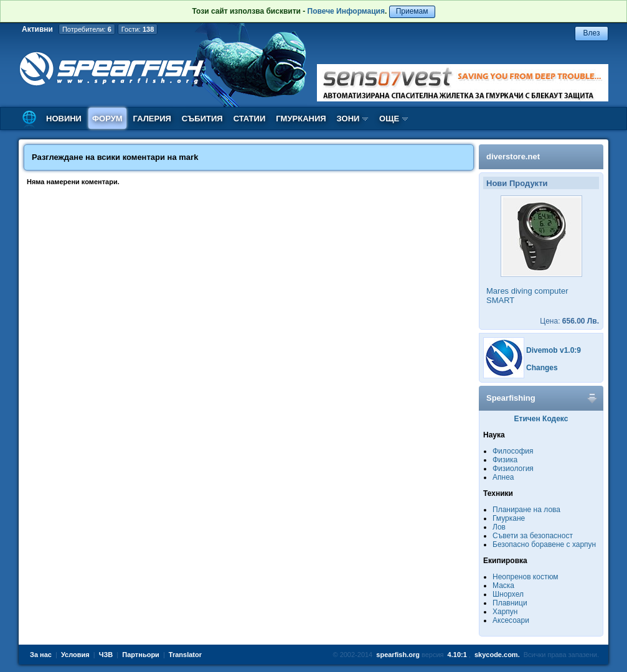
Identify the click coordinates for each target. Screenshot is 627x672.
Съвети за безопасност (533, 536)
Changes (542, 368)
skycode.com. (497, 655)
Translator (185, 655)
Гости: (138, 29)
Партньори (141, 655)
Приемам (412, 11)
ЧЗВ (106, 655)
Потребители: (87, 29)
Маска (503, 586)
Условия (75, 655)
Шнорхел (508, 594)
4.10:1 (457, 655)
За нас (41, 655)
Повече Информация (346, 11)
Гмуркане (509, 518)
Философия (513, 451)
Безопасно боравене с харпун (544, 544)
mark (188, 157)
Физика (505, 460)
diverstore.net (513, 156)
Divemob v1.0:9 (554, 350)
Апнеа (503, 477)
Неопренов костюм (526, 577)
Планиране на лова (526, 510)
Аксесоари (511, 620)
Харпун (505, 612)
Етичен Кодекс (541, 419)
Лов (499, 527)
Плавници (510, 603)
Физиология (513, 469)
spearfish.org (398, 655)
